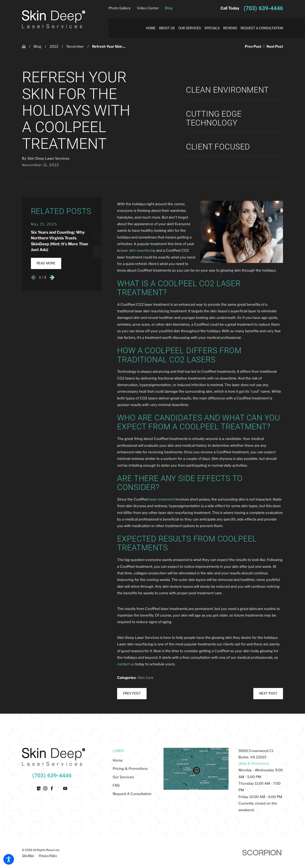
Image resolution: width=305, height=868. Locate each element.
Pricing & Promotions (130, 769)
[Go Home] (26, 46)
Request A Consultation (132, 794)
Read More (46, 263)
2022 (54, 46)
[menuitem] (149, 28)
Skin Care (146, 678)
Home (118, 760)
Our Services (123, 777)
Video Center (148, 8)
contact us (126, 664)
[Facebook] (52, 788)
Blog (169, 8)
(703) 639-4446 (263, 8)
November (75, 46)
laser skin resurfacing (138, 250)
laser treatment (162, 499)
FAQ (116, 785)
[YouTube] (65, 788)
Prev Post (132, 693)
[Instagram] (45, 788)
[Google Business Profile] (39, 788)
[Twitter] (59, 788)
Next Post (268, 693)
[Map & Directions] (254, 763)
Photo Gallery (120, 8)
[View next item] (52, 277)
